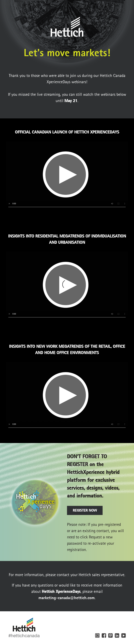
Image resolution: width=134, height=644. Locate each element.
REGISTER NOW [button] (85, 510)
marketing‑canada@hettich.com (67, 598)
